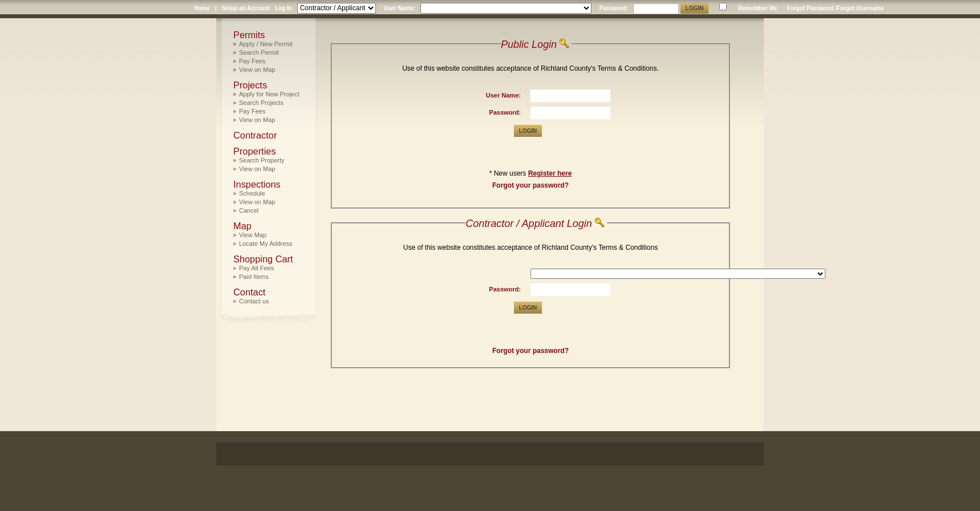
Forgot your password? (531, 185)
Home (202, 8)
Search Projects (261, 103)
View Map (253, 235)
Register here (550, 173)
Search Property (262, 160)
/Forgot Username (860, 8)
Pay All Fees (256, 268)
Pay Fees (252, 61)
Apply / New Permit (266, 44)
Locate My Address (266, 244)
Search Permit (259, 52)
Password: (614, 8)
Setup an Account (246, 8)
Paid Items (254, 277)
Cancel (249, 210)
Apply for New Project (269, 94)
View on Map (257, 70)
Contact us (254, 301)
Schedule (252, 193)
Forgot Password (810, 8)
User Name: (399, 8)
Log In (284, 8)
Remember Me (758, 8)
